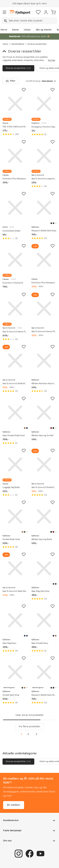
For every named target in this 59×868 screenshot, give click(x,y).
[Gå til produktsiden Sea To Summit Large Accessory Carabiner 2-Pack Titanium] (44, 156)
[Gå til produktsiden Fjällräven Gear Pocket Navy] (44, 620)
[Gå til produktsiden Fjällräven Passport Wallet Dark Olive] (44, 672)
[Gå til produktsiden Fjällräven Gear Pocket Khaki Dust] (15, 413)
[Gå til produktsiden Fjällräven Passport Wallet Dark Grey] (44, 208)
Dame (15, 30)
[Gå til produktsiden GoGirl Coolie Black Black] (15, 208)
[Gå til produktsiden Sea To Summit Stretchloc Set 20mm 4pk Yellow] (15, 361)
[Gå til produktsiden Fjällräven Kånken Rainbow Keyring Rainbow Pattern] (44, 361)
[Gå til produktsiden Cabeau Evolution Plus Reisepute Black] (15, 156)
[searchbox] (33, 21)
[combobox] (29, 21)
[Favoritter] (38, 12)
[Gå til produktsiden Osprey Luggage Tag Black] (15, 465)
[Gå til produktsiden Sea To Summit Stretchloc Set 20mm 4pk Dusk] (44, 465)
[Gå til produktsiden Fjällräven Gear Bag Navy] (15, 620)
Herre (4, 30)
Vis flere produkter (29, 727)
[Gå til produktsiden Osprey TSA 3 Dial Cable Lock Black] (15, 104)
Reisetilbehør (18, 44)
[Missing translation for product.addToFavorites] (24, 90)
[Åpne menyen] (5, 12)
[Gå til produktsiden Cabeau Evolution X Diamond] (15, 260)
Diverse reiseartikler (18, 68)
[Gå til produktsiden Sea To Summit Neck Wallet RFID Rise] (15, 568)
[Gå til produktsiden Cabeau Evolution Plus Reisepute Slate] (44, 260)
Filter (11, 81)
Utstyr (27, 30)
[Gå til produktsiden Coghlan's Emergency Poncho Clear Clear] (44, 104)
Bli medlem (14, 805)
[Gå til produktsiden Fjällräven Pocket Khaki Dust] (15, 516)
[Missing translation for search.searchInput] (5, 21)
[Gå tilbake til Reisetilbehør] (5, 51)
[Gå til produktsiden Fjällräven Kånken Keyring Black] (44, 516)
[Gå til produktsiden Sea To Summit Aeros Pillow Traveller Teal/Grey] (44, 309)
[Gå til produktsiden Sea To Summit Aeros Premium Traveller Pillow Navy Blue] (15, 309)
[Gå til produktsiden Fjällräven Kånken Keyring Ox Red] (44, 413)
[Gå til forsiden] (20, 12)
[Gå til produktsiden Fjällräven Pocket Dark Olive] (15, 672)
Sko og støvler (44, 30)
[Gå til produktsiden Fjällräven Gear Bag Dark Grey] (44, 568)
